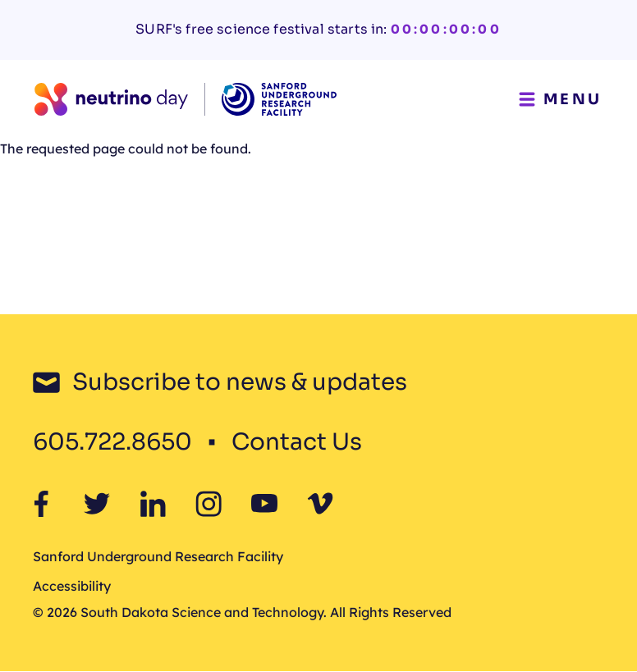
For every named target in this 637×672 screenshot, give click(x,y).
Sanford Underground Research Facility (158, 556)
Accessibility (72, 586)
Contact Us (297, 442)
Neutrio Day (156, 256)
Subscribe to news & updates (240, 382)
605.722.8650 (112, 442)
